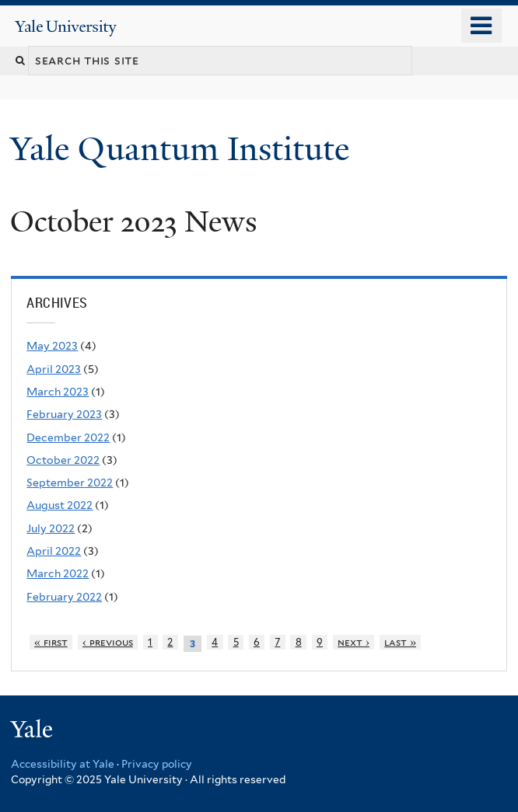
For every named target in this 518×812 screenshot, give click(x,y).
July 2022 (51, 528)
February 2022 (64, 597)
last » (400, 642)
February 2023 (64, 414)
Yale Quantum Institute (184, 149)
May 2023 (52, 346)
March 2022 (58, 573)
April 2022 (54, 551)
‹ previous (108, 642)
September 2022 (70, 483)
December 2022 (68, 437)
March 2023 (58, 392)
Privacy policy (157, 764)
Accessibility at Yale (63, 764)
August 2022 (59, 505)
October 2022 (63, 460)
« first (51, 642)
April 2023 (54, 369)
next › (353, 642)
